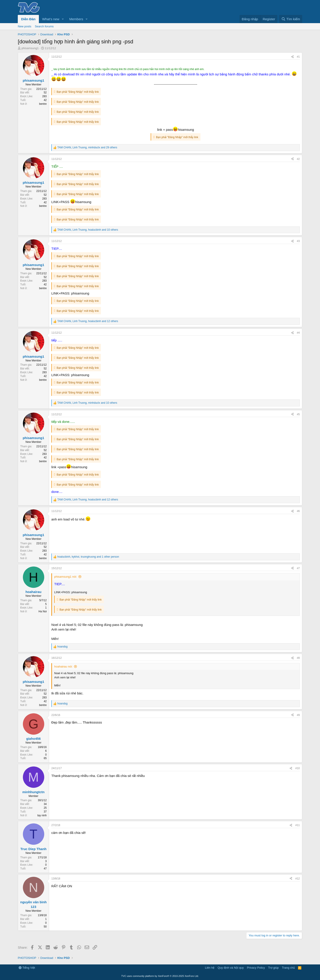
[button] (63, 19)
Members (76, 19)
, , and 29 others (87, 147)
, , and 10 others (88, 230)
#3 (298, 241)
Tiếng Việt (27, 968)
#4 (298, 333)
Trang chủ (288, 968)
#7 (298, 568)
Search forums (44, 26)
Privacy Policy (256, 968)
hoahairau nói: (63, 666)
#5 (298, 414)
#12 (298, 879)
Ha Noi (43, 611)
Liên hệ (210, 968)
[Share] (292, 57)
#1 (298, 57)
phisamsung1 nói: (66, 577)
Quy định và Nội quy (231, 968)
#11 (298, 825)
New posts (25, 26)
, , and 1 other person (88, 557)
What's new (51, 19)
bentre (43, 104)
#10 (298, 768)
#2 (298, 159)
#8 (298, 658)
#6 (298, 511)
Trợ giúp (273, 968)
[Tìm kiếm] (291, 19)
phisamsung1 (30, 48)
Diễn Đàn (28, 19)
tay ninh (42, 815)
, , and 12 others (88, 321)
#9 (298, 715)
